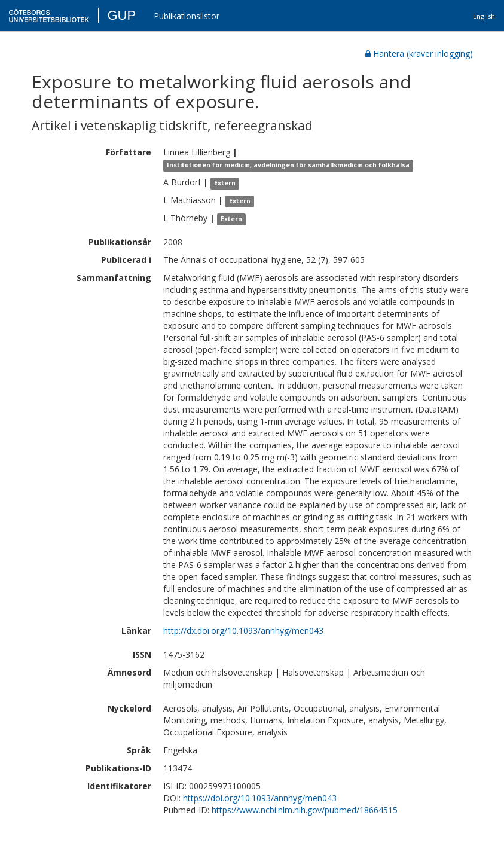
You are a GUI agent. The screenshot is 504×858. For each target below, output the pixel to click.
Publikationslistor (187, 16)
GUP (121, 15)
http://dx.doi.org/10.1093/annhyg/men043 (243, 630)
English (484, 16)
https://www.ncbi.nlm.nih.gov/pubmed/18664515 (305, 810)
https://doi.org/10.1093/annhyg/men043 (260, 798)
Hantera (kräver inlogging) (419, 54)
